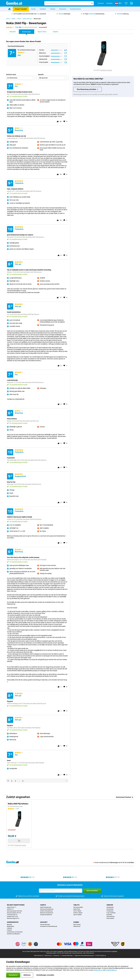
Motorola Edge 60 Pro (13, 918)
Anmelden (109, 3)
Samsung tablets (78, 907)
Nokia (19, 19)
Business (63, 9)
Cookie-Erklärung (111, 970)
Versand (9, 930)
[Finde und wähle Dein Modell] (69, 3)
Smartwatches (111, 917)
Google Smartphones (46, 915)
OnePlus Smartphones (46, 911)
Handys (43, 905)
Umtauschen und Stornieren (15, 932)
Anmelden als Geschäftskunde (49, 926)
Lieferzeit (9, 928)
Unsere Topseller (21, 9)
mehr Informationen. (89, 953)
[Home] (9, 9)
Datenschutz (77, 926)
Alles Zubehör (110, 918)
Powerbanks (110, 911)
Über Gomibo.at (39, 956)
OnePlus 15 (10, 909)
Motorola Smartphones (47, 913)
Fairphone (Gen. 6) (12, 915)
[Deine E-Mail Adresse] (61, 891)
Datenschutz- (98, 970)
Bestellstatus (11, 926)
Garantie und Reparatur (13, 934)
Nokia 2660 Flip (27, 19)
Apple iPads (77, 909)
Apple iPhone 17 (12, 907)
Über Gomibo (77, 925)
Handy (33, 9)
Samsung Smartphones (47, 909)
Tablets (53, 9)
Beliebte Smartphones (16, 905)
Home (8, 19)
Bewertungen (37, 19)
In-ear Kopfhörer (111, 913)
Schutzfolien (110, 909)
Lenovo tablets (77, 915)
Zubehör (43, 9)
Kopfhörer (109, 915)
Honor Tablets (77, 911)
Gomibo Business (45, 925)
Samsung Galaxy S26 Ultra (14, 911)
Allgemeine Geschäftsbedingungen (84, 956)
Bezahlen (10, 925)
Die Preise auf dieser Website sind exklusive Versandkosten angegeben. (98, 951)
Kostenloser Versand (106, 70)
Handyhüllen (110, 907)
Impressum (56, 956)
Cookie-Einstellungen (67, 956)
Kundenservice (75, 9)
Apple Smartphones (46, 907)
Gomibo (76, 922)
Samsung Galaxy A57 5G (14, 913)
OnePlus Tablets (78, 913)
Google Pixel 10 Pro (12, 917)
